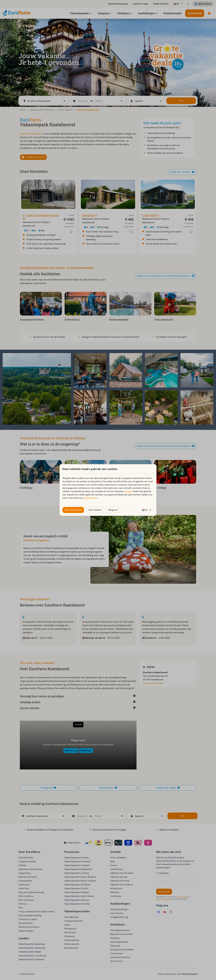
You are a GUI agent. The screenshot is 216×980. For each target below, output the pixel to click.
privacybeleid (90, 498)
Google (128, 491)
